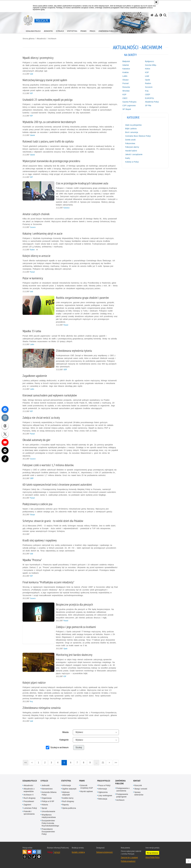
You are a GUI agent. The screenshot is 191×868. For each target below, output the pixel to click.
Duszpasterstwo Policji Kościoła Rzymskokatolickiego (50, 823)
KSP (147, 72)
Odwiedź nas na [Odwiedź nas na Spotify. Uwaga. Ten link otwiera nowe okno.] (39, 857)
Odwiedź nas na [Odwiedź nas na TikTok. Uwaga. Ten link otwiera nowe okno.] (34, 857)
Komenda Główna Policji (49, 793)
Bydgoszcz (150, 61)
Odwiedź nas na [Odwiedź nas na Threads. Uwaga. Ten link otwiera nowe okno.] (25, 857)
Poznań (126, 83)
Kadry (128, 158)
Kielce (148, 69)
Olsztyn (126, 80)
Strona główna (29, 39)
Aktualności (41, 39)
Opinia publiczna (69, 808)
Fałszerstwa (130, 143)
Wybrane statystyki (66, 793)
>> (115, 762)
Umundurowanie (48, 811)
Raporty (65, 805)
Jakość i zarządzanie (134, 154)
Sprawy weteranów (139, 793)
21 (103, 763)
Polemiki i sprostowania (29, 813)
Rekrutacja (103, 799)
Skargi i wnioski (141, 789)
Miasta (65, 732)
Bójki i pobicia (131, 129)
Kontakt (137, 781)
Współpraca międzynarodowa (49, 816)
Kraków (126, 72)
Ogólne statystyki (69, 789)
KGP (124, 95)
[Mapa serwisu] (156, 15)
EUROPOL (150, 98)
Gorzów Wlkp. (151, 65)
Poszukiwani (29, 801)
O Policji (44, 781)
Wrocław (126, 91)
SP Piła (148, 106)
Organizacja (47, 798)
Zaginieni (27, 805)
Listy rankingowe (105, 796)
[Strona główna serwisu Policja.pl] (152, 15)
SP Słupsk (127, 109)
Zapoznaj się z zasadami (129, 857)
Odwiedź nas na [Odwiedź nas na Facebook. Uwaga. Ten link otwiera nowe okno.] (34, 852)
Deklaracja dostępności (105, 852)
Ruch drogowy (30, 798)
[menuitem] (33, 31)
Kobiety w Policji (132, 162)
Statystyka (66, 781)
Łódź (147, 76)
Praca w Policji (104, 781)
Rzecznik (138, 785)
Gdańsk (126, 65)
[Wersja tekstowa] (161, 15)
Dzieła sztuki (130, 140)
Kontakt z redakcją (78, 852)
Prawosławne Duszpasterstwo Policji (48, 832)
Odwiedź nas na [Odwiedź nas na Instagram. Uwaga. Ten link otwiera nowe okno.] (39, 852)
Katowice (126, 69)
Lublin (125, 76)
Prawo (82, 781)
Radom (148, 83)
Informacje (67, 785)
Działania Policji (30, 781)
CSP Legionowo (129, 106)
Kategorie (64, 740)
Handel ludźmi (131, 151)
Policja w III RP (48, 801)
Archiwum (52, 39)
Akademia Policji (152, 102)
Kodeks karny (68, 798)
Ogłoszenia (103, 792)
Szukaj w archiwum (59, 747)
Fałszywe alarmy (132, 147)
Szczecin (149, 87)
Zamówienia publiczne (120, 782)
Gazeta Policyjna (129, 102)
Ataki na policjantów (133, 125)
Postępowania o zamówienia (123, 789)
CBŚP (148, 95)
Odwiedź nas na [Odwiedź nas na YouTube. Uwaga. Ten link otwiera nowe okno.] (29, 852)
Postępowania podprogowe (122, 795)
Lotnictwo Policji (30, 808)
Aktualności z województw (29, 790)
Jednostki (46, 785)
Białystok (126, 61)
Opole (148, 80)
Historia (45, 805)
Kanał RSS (25, 852)
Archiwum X (29, 795)
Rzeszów (126, 87)
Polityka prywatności (128, 861)
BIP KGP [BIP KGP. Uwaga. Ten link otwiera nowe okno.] (57, 852)
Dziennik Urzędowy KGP (87, 787)
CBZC (125, 98)
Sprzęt (44, 808)
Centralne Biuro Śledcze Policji (138, 136)
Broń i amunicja (132, 132)
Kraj (147, 91)
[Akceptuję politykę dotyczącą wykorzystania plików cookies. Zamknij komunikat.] (156, 2)
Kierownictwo (47, 789)
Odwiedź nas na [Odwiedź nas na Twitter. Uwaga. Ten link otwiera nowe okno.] (29, 857)
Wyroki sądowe (87, 791)
